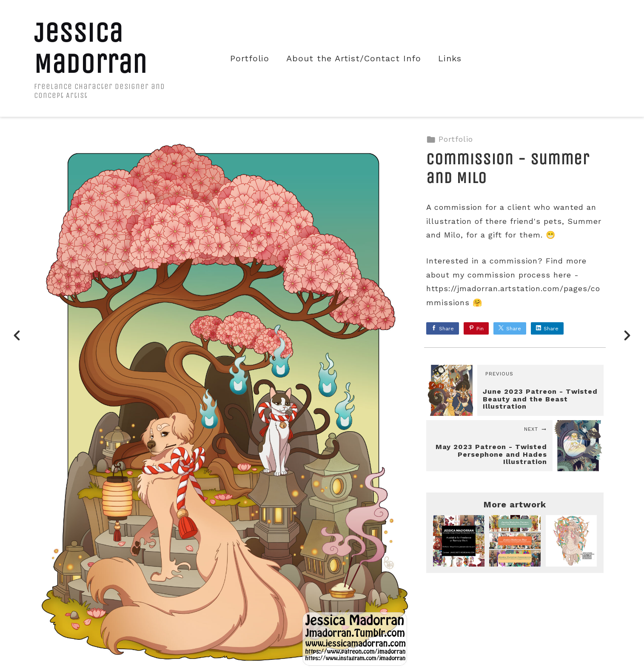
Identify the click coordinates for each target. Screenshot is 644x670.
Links (450, 59)
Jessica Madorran (91, 48)
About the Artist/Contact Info (354, 59)
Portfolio (250, 59)
